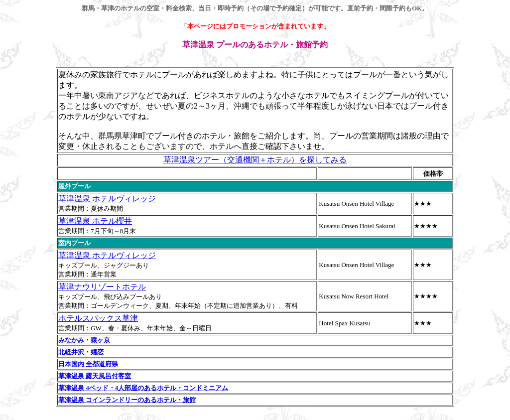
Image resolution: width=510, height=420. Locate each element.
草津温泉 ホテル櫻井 (95, 221)
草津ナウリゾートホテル (102, 287)
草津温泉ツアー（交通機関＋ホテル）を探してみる (255, 160)
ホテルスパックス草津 (98, 318)
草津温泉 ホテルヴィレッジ (107, 199)
